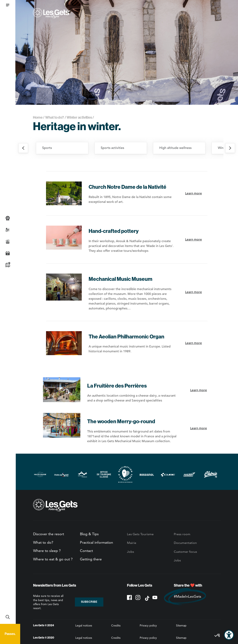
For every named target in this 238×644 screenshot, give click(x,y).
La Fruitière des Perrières (117, 386)
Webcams (8, 218)
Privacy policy (148, 625)
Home (38, 117)
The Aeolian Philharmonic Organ (126, 337)
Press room (182, 534)
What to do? (55, 117)
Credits (116, 625)
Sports (47, 148)
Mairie (132, 543)
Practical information (96, 542)
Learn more (193, 193)
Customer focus (185, 552)
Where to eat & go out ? (53, 559)
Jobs (131, 552)
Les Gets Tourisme (140, 534)
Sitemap (181, 625)
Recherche (8, 617)
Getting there (91, 559)
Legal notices (84, 625)
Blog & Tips (89, 534)
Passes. (10, 634)
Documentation (185, 543)
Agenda (8, 253)
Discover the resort (49, 534)
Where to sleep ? (47, 551)
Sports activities (112, 148)
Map (8, 265)
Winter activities (79, 117)
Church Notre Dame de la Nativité (127, 187)
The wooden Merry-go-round (121, 422)
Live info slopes (8, 242)
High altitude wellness (175, 148)
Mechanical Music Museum (121, 279)
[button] (8, 5)
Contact (86, 551)
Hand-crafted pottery (114, 231)
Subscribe (89, 602)
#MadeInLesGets (188, 596)
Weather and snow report (8, 230)
